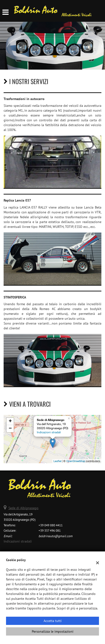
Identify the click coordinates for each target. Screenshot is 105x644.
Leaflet (57, 461)
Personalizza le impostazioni (53, 631)
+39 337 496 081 (50, 530)
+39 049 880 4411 (51, 525)
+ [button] (10, 421)
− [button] (10, 429)
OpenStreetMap (76, 461)
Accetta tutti (53, 621)
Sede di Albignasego (23, 508)
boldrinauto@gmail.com (56, 536)
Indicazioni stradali (49, 432)
